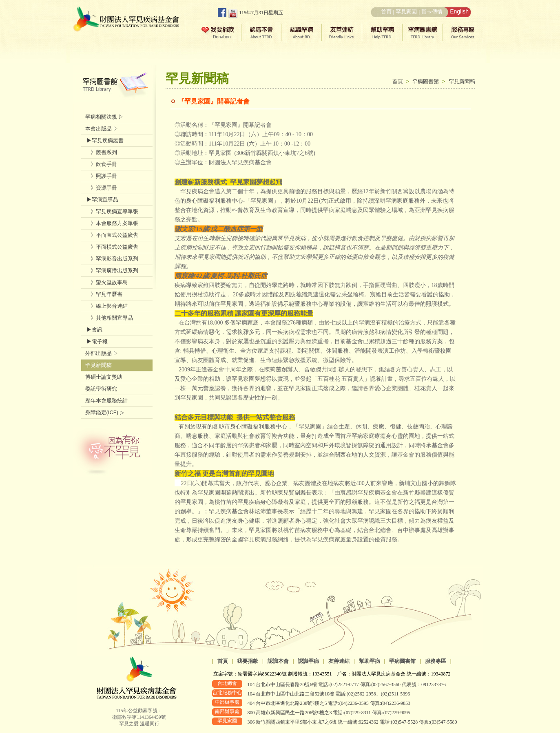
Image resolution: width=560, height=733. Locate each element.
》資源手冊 (101, 188)
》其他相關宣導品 (109, 318)
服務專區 (436, 661)
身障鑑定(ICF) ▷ (105, 412)
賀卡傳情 (432, 12)
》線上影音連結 (106, 306)
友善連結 (339, 661)
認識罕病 (308, 661)
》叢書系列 (101, 152)
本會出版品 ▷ (102, 129)
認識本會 (278, 661)
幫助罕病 (370, 661)
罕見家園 (406, 12)
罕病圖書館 (427, 81)
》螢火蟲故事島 (106, 282)
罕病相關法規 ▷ (105, 117)
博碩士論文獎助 (104, 377)
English (459, 11)
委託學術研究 (101, 389)
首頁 (386, 12)
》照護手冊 (101, 176)
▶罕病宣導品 (102, 200)
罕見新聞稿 (462, 81)
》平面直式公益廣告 (112, 235)
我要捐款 (248, 661)
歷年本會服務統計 (106, 401)
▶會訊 (94, 330)
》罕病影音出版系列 (112, 259)
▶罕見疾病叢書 (105, 140)
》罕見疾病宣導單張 (112, 211)
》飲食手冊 (101, 164)
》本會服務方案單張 (112, 223)
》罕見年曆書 (104, 294)
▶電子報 (97, 341)
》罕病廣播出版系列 (112, 270)
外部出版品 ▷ (102, 353)
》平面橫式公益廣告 (112, 247)
